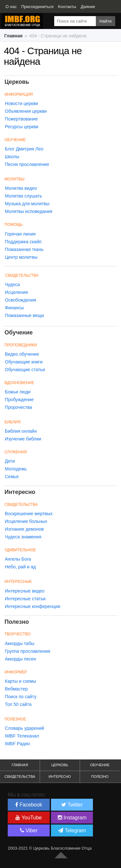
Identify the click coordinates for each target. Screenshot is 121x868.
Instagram (72, 818)
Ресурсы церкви (22, 127)
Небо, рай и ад (20, 567)
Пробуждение (19, 400)
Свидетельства (22, 275)
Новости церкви (21, 103)
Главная (20, 765)
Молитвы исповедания (29, 211)
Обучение (100, 765)
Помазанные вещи (24, 315)
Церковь (60, 765)
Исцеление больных (26, 521)
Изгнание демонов (24, 529)
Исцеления (16, 292)
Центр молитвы (21, 257)
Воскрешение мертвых (29, 514)
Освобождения (20, 300)
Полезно (100, 776)
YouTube (29, 818)
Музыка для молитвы (27, 204)
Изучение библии (23, 439)
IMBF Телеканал (22, 736)
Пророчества (18, 407)
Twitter (72, 805)
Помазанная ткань (24, 249)
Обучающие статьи (25, 370)
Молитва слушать (23, 196)
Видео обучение (22, 354)
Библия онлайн (21, 431)
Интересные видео (25, 591)
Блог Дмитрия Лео (24, 149)
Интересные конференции (33, 606)
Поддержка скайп (23, 242)
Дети (10, 461)
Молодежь (16, 469)
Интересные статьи (25, 599)
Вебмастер (16, 689)
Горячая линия (20, 234)
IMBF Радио (17, 744)
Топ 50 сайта (18, 704)
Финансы (14, 308)
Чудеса (12, 285)
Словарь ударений (25, 728)
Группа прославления (28, 651)
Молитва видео (21, 188)
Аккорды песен (20, 659)
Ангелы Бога (18, 559)
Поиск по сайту (21, 697)
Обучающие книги (24, 362)
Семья (12, 477)
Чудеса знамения (23, 537)
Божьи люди (18, 392)
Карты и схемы (20, 681)
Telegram (72, 830)
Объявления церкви (26, 111)
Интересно (60, 776)
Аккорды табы (20, 643)
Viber (29, 830)
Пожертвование (21, 119)
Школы (12, 157)
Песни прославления (27, 164)
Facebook (29, 805)
